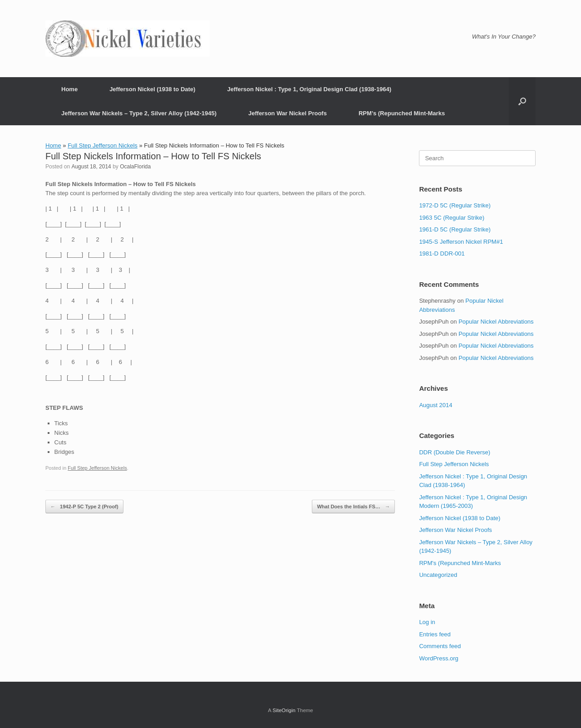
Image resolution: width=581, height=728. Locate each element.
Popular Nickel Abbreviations (496, 322)
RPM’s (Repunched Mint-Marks (402, 113)
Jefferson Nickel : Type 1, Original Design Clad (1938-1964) (309, 89)
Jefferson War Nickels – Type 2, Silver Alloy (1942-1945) (139, 113)
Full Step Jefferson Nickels (103, 145)
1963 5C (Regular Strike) (452, 218)
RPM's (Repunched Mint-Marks (460, 563)
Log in (427, 622)
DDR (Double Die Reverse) (455, 452)
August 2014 (436, 405)
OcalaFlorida (135, 167)
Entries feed (435, 634)
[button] (522, 101)
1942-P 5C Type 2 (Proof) (84, 507)
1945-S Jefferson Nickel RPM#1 (461, 242)
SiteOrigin (284, 710)
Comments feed (440, 646)
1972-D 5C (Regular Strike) (455, 205)
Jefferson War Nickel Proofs (288, 113)
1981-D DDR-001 (442, 253)
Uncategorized (438, 575)
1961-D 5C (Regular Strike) (455, 229)
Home (69, 89)
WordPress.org (438, 658)
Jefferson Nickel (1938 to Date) (152, 89)
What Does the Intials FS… (353, 507)
